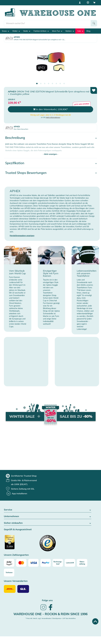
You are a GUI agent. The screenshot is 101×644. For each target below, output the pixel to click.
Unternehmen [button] (48, 516)
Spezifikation (15, 163)
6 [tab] (56, 84)
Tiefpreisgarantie (51, 3)
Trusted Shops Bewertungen (26, 173)
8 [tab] (64, 84)
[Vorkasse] (9, 573)
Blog (88, 31)
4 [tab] (49, 84)
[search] (47, 23)
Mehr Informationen (53, 117)
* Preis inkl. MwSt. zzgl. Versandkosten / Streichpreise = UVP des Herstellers (51, 618)
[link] (43, 610)
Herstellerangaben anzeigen (22, 236)
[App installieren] (17, 493)
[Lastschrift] (70, 563)
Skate (27, 31)
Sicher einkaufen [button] (48, 523)
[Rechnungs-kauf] (58, 563)
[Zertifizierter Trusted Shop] (15, 543)
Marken (70, 31)
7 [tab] (60, 84)
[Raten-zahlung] (82, 563)
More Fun (57, 31)
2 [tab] (41, 84)
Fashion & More (41, 31)
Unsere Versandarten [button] (16, 581)
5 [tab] (52, 84)
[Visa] (33, 563)
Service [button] (48, 510)
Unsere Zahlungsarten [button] (16, 555)
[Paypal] (46, 563)
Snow (5, 31)
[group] (21, 476)
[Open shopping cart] (94, 2)
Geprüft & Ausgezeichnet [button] (18, 530)
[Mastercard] (21, 563)
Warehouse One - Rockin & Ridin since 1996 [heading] (51, 614)
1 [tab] (37, 84)
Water (16, 31)
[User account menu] (81, 2)
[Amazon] (9, 563)
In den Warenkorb (51, 109)
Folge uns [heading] (47, 600)
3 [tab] (45, 84)
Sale (80, 31)
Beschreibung (15, 138)
